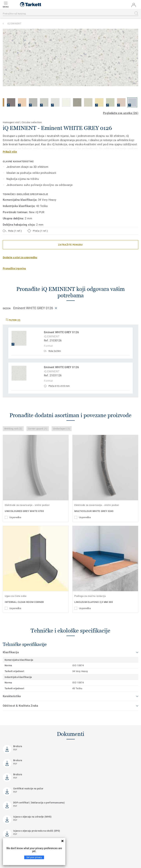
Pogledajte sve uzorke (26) (121, 113)
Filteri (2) (13, 320)
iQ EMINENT (14, 24)
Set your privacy (34, 857)
